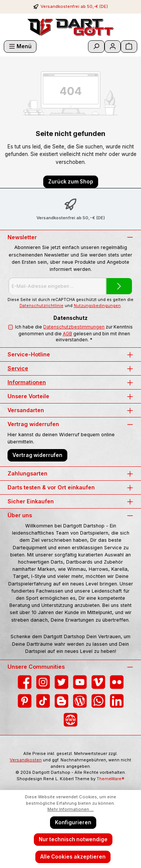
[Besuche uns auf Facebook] (25, 682)
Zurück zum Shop (71, 182)
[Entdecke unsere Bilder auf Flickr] (117, 682)
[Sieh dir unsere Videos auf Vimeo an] (98, 682)
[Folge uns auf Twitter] (61, 682)
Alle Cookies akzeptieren (73, 857)
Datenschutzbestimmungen (74, 327)
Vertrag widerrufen (37, 455)
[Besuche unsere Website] (70, 720)
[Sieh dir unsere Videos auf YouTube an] (80, 682)
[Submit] (119, 286)
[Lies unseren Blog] (80, 701)
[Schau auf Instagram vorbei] (43, 682)
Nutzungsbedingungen (97, 306)
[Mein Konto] (113, 47)
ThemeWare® (111, 779)
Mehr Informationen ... (70, 809)
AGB (67, 334)
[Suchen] (96, 47)
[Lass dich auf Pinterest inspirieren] (25, 701)
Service (18, 368)
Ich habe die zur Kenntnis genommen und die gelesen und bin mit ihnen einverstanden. (74, 333)
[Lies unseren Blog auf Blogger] (61, 701)
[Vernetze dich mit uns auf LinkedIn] (117, 701)
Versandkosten (26, 760)
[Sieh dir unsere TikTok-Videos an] (43, 701)
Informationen (27, 382)
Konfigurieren (73, 822)
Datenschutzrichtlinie (42, 306)
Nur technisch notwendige (73, 839)
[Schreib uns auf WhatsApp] (98, 701)
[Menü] (20, 47)
